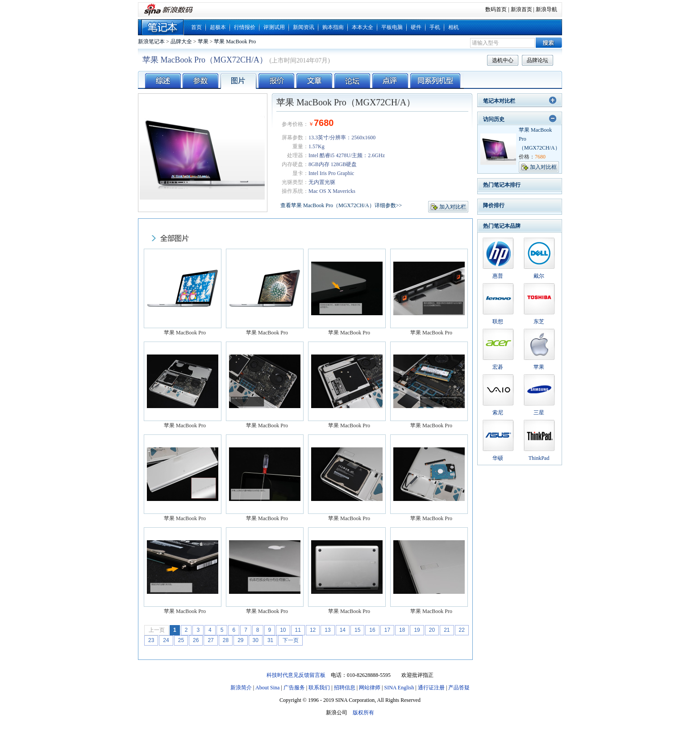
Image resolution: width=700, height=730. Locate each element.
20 (432, 630)
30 (256, 640)
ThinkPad (539, 458)
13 (327, 630)
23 (151, 640)
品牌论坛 (537, 60)
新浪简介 (241, 688)
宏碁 (498, 367)
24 (166, 640)
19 (417, 630)
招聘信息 (345, 688)
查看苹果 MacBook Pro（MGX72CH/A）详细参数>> (341, 205)
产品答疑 (459, 688)
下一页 (291, 640)
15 (357, 630)
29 (240, 640)
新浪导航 (546, 9)
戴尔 (539, 276)
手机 (435, 27)
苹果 (203, 42)
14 (343, 630)
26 (196, 640)
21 (447, 630)
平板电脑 (392, 27)
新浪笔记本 (151, 42)
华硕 (498, 458)
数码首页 (496, 9)
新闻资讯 (304, 27)
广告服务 (294, 688)
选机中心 (503, 60)
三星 (539, 413)
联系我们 (319, 688)
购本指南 (333, 27)
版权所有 (363, 713)
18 (402, 630)
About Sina (267, 688)
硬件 (416, 27)
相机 (454, 27)
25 (181, 640)
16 (372, 630)
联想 (498, 321)
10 (283, 630)
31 (270, 640)
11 (298, 630)
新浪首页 (521, 9)
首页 (196, 27)
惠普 (498, 276)
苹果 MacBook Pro (235, 42)
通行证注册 (431, 688)
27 (210, 640)
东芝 (539, 321)
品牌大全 (181, 42)
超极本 (218, 27)
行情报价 (245, 27)
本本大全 (362, 27)
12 (313, 630)
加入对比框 (543, 167)
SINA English (399, 688)
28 (226, 640)
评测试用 (274, 27)
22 (462, 630)
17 (387, 630)
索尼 (498, 413)
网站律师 (370, 688)
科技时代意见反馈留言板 (296, 675)
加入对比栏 (453, 207)
